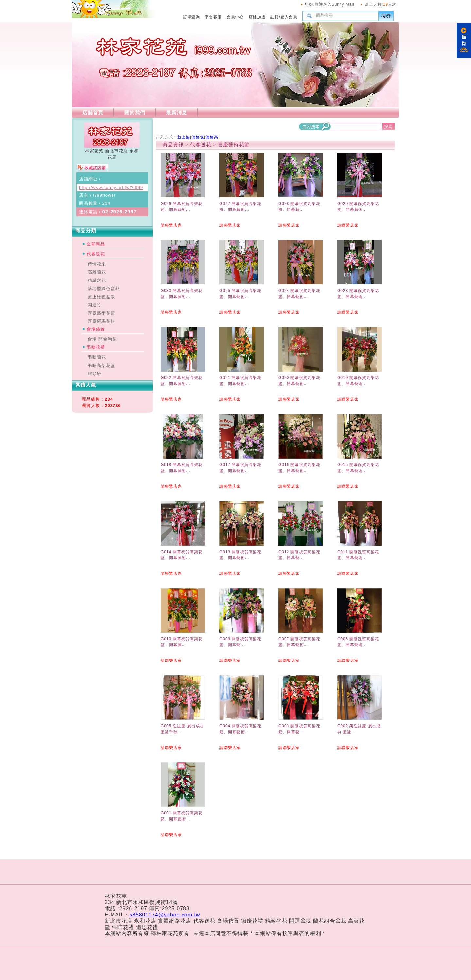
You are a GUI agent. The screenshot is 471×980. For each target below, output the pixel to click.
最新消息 (177, 112)
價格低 (198, 137)
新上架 (184, 137)
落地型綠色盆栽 (104, 289)
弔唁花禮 (96, 347)
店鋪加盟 (257, 17)
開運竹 (95, 305)
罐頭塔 (95, 374)
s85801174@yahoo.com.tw (165, 915)
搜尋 (386, 16)
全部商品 (96, 244)
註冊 (275, 17)
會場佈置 (96, 329)
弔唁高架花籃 (101, 365)
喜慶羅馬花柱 (101, 321)
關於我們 (135, 112)
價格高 (212, 137)
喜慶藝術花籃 (101, 313)
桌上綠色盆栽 (101, 297)
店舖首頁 (93, 112)
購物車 (464, 40)
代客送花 (96, 254)
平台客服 (213, 17)
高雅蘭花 (97, 272)
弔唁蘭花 (97, 357)
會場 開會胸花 (102, 339)
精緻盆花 (97, 280)
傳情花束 (97, 264)
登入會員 (289, 17)
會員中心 (235, 17)
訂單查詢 (192, 17)
